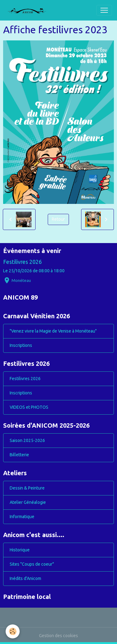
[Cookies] (13, 631)
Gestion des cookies (58, 636)
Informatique (22, 517)
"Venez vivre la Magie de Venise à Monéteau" (53, 331)
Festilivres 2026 (22, 262)
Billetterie (19, 455)
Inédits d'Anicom (25, 578)
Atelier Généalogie (28, 502)
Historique (20, 550)
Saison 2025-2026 (27, 440)
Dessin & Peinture (27, 488)
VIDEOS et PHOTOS (29, 407)
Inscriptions (21, 345)
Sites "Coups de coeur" (32, 564)
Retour (58, 219)
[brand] (29, 10)
